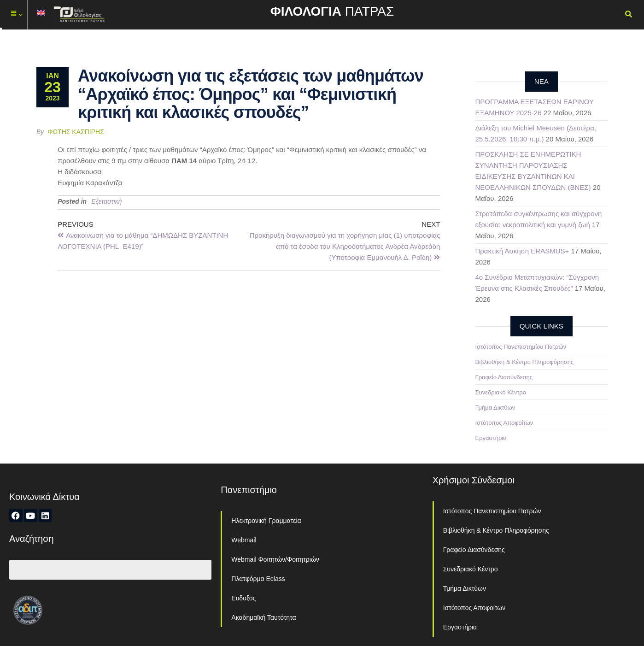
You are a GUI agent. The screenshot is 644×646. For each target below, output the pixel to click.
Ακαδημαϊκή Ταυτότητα (263, 617)
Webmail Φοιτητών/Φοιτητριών (275, 559)
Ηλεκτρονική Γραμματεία (266, 521)
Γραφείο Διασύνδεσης (504, 377)
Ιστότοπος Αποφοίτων (504, 423)
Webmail (244, 540)
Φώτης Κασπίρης (76, 132)
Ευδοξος (243, 598)
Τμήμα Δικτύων (495, 408)
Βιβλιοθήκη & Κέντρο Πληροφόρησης (525, 362)
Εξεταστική (106, 201)
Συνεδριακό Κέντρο (501, 392)
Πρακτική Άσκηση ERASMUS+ (522, 251)
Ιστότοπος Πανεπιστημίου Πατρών (521, 347)
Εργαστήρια (491, 438)
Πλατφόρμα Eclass (258, 579)
